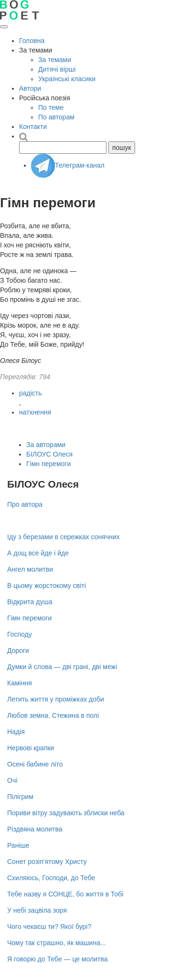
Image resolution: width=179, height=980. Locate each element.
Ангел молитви (30, 569)
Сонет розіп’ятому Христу (47, 862)
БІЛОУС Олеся (49, 454)
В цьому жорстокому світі (47, 586)
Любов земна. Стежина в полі (53, 715)
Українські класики (67, 79)
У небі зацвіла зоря (37, 910)
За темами (55, 60)
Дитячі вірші (57, 69)
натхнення (35, 412)
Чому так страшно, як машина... (57, 943)
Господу (20, 634)
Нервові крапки (31, 748)
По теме (51, 107)
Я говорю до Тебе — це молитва (58, 959)
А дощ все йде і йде (38, 553)
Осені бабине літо (35, 764)
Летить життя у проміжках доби (56, 699)
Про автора (25, 504)
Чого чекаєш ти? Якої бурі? (49, 927)
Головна (32, 41)
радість (31, 393)
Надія (16, 732)
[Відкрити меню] (4, 27)
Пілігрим (20, 797)
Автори (30, 88)
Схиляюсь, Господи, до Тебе (51, 878)
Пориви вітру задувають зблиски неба (66, 813)
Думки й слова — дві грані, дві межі (62, 667)
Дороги (18, 650)
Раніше (18, 845)
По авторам (56, 117)
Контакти (33, 127)
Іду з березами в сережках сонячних (63, 537)
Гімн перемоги (48, 464)
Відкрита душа (30, 602)
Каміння (20, 683)
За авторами (46, 445)
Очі (12, 780)
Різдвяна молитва (35, 829)
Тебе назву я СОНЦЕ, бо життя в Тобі (65, 894)
